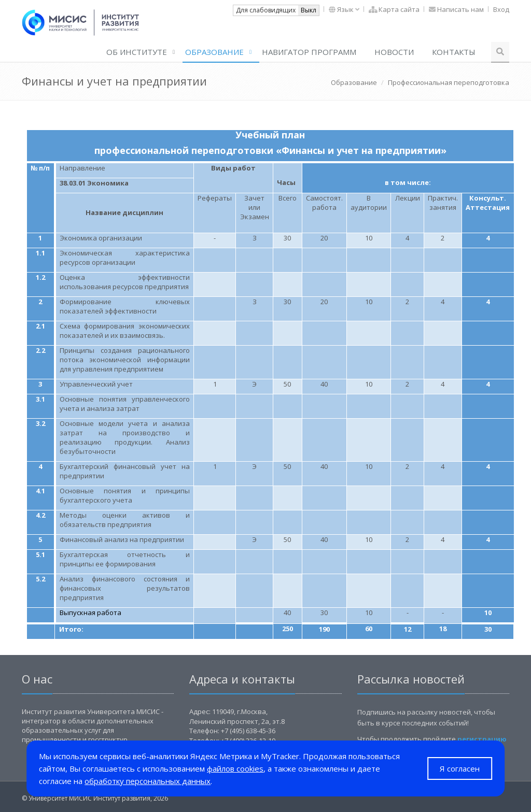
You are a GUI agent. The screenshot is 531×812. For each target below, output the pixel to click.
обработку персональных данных (148, 781)
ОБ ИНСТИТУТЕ (137, 52)
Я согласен (460, 768)
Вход (501, 9)
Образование (214, 52)
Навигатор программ (309, 52)
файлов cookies (235, 768)
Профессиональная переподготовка (449, 82)
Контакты (454, 52)
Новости (394, 52)
